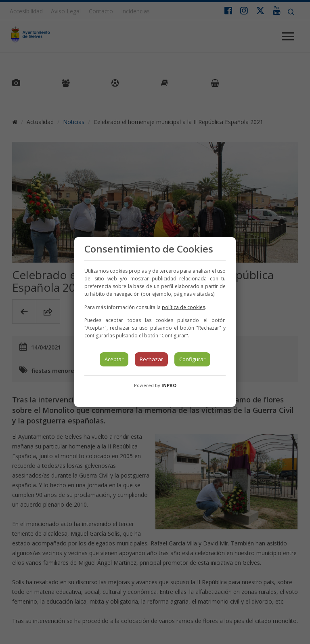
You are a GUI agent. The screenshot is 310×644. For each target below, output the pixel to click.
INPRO (169, 385)
